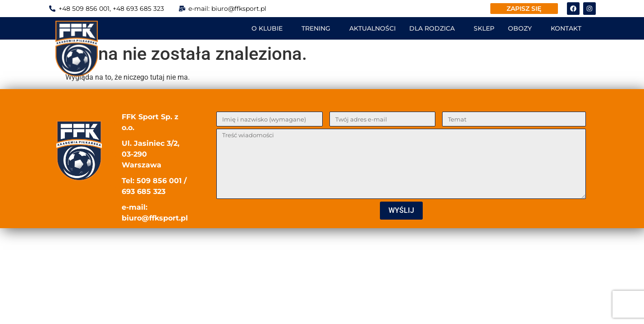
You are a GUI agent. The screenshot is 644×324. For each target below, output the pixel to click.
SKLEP (484, 28)
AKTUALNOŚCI (372, 28)
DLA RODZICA (432, 28)
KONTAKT (566, 28)
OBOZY (520, 28)
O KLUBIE (267, 28)
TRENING (316, 28)
